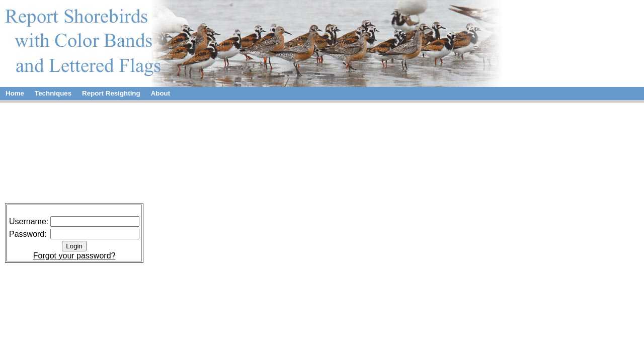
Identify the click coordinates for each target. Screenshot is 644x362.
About (161, 93)
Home (15, 93)
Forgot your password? (74, 256)
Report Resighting (111, 93)
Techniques (53, 93)
